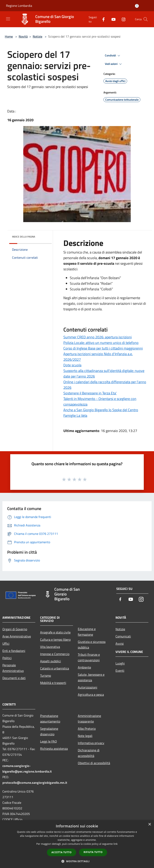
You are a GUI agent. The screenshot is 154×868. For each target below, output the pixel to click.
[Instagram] (122, 19)
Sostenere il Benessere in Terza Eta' (90, 393)
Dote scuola (72, 365)
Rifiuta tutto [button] (93, 852)
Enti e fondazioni (14, 651)
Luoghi (120, 663)
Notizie (37, 36)
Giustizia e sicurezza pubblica (92, 644)
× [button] (149, 824)
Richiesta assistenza (54, 749)
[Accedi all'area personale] (137, 6)
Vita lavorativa (50, 647)
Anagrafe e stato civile (55, 632)
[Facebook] (102, 19)
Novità (23, 36)
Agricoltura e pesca (91, 695)
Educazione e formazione (87, 632)
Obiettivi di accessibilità (94, 763)
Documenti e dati (14, 678)
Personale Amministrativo (13, 668)
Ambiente (84, 667)
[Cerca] (146, 19)
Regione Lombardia (19, 6)
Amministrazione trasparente (89, 719)
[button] (77, 861)
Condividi (113, 56)
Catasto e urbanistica (55, 668)
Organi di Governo (15, 629)
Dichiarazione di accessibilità (89, 753)
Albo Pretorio (87, 729)
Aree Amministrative (17, 636)
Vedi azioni (114, 64)
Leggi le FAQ (49, 741)
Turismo (46, 676)
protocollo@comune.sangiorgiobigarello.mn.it (35, 783)
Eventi (120, 671)
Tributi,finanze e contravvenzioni (89, 657)
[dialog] (77, 844)
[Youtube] (112, 19)
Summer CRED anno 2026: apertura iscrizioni (98, 337)
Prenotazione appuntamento (50, 719)
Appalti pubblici (51, 661)
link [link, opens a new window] (116, 844)
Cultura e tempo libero (55, 639)
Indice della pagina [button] (24, 237)
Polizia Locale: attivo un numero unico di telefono (101, 343)
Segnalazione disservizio (49, 731)
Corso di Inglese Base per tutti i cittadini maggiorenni (103, 348)
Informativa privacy (91, 743)
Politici (7, 658)
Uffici (6, 643)
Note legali (85, 736)
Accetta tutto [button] (62, 852)
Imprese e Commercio (55, 654)
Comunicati (123, 636)
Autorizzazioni (88, 687)
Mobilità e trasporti (53, 683)
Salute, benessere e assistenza (91, 677)
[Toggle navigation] (8, 19)
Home (9, 36)
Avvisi (120, 643)
